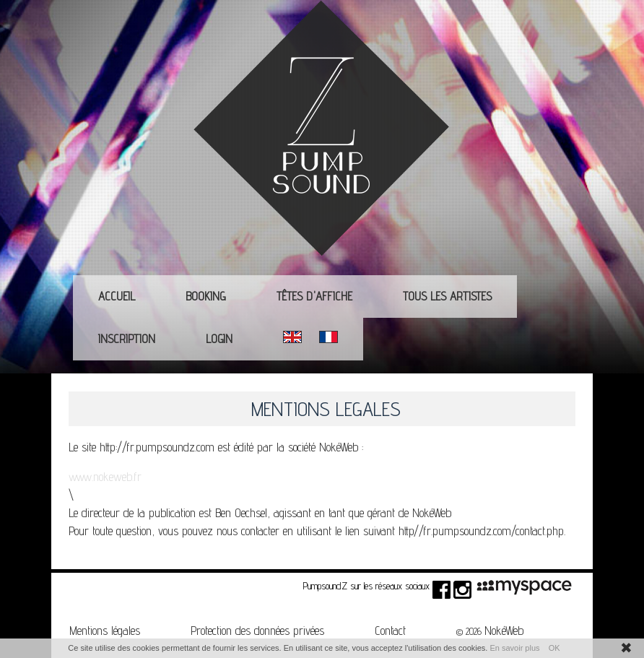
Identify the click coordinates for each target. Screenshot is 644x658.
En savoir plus (514, 648)
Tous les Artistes (447, 296)
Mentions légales (105, 631)
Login (219, 339)
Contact (390, 631)
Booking (206, 296)
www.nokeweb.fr (105, 477)
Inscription (127, 339)
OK (554, 648)
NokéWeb (504, 631)
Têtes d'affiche (314, 296)
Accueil (117, 296)
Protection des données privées (257, 631)
